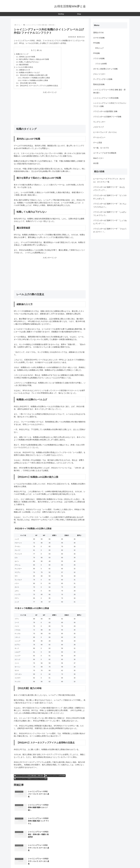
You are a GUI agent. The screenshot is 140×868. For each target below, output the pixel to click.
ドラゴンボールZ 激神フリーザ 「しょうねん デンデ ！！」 (110, 222)
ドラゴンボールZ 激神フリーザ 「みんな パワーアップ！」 (109, 189)
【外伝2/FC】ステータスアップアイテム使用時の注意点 (39, 86)
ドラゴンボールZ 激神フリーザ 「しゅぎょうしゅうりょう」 (110, 214)
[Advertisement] (50, 108)
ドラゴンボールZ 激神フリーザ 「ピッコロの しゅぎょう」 (110, 197)
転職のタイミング (22, 54)
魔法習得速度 (24, 65)
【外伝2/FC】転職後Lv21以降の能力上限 (33, 75)
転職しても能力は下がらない (29, 62)
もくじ (34, 50)
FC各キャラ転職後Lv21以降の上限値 (35, 81)
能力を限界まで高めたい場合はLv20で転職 (34, 59)
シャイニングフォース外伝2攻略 (55, 776)
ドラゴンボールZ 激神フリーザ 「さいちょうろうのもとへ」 (110, 205)
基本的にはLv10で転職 (27, 57)
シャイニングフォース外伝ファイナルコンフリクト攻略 (31, 779)
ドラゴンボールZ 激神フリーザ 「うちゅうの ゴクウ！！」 (110, 230)
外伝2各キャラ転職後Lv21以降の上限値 (36, 78)
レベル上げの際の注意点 (25, 67)
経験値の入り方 (25, 70)
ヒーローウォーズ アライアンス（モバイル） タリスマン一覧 (109, 180)
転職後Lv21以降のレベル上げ (29, 73)
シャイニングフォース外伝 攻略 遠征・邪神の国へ (29, 776)
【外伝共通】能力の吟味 (28, 83)
